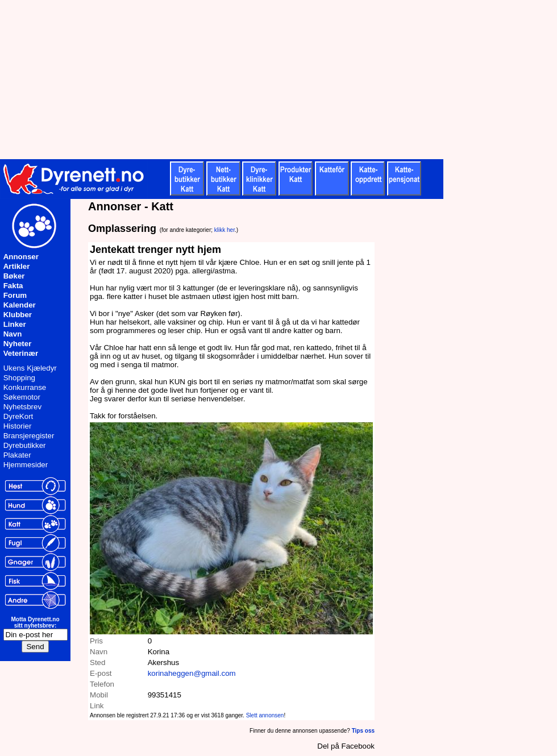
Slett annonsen (265, 715)
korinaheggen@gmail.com (192, 673)
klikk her (225, 230)
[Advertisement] (278, 80)
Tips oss (363, 731)
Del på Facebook (346, 746)
